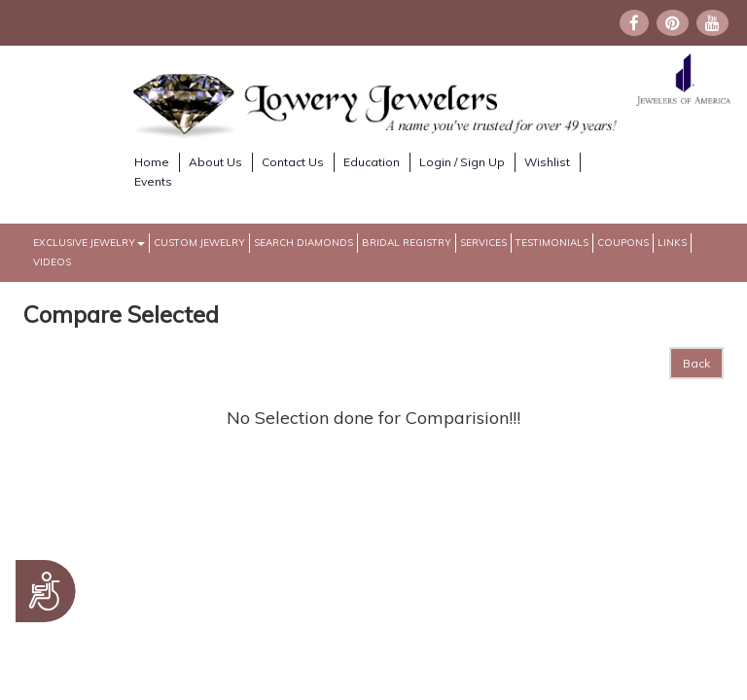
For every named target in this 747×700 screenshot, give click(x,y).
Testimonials (552, 243)
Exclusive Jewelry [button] (89, 243)
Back (696, 363)
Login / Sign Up (462, 162)
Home (152, 162)
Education (372, 162)
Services (483, 243)
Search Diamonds (303, 243)
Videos (52, 262)
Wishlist (547, 162)
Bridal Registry (407, 243)
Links (672, 243)
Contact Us (293, 162)
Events (153, 181)
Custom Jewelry (199, 243)
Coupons (623, 243)
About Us (215, 162)
